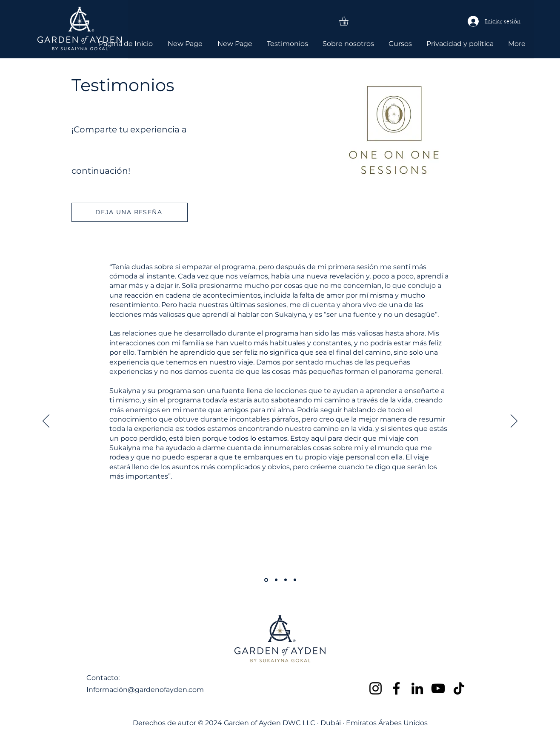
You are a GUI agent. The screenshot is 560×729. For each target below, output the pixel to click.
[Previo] (46, 422)
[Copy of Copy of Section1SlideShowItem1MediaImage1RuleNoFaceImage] (276, 580)
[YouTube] (438, 688)
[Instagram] (376, 688)
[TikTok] (459, 688)
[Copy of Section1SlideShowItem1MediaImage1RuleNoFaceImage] (266, 580)
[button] (349, 21)
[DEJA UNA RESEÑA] (130, 212)
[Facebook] (396, 688)
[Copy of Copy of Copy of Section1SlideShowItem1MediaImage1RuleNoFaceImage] (295, 580)
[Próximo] (514, 422)
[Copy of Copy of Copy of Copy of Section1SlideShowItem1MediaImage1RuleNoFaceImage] (286, 580)
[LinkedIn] (417, 688)
